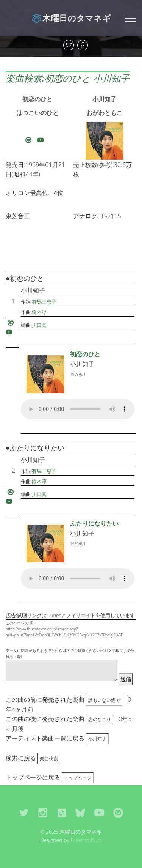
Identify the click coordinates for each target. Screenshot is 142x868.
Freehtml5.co (87, 840)
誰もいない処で (104, 700)
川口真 (39, 325)
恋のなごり (100, 719)
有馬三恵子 (44, 302)
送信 (126, 679)
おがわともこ (105, 113)
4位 (59, 193)
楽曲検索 (49, 759)
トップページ (78, 778)
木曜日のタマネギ (71, 18)
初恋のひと (37, 99)
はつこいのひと (37, 113)
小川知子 (105, 99)
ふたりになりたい (94, 523)
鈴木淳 (39, 312)
